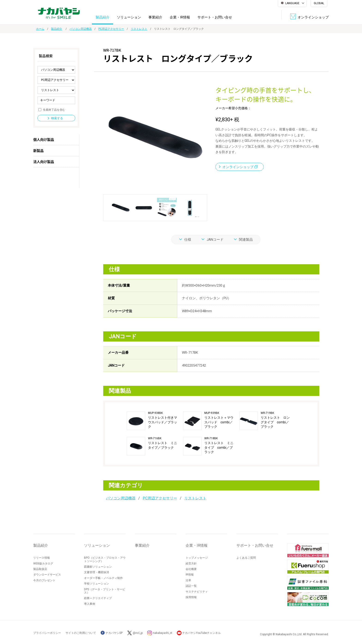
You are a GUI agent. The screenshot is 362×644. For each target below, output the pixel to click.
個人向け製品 (44, 139)
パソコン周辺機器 (81, 29)
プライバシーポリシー (47, 633)
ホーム (40, 29)
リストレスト (139, 29)
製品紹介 (103, 17)
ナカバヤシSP (112, 633)
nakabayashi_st (163, 633)
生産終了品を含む (54, 110)
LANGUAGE (292, 3)
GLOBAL (319, 3)
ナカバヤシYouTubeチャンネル (202, 633)
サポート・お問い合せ (215, 17)
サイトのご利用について (81, 633)
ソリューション (129, 17)
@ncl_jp (138, 633)
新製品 (38, 151)
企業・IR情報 (180, 17)
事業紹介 (155, 17)
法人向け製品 (44, 162)
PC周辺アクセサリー (111, 29)
